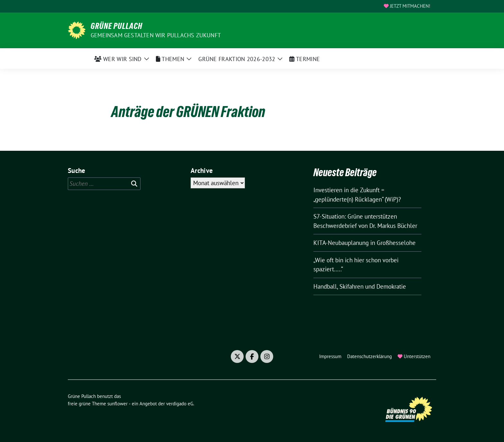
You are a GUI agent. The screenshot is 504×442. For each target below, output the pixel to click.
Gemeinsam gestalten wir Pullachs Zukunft (156, 35)
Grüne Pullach (117, 26)
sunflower (117, 404)
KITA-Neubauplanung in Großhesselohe (364, 243)
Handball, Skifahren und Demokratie (360, 286)
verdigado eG (180, 404)
